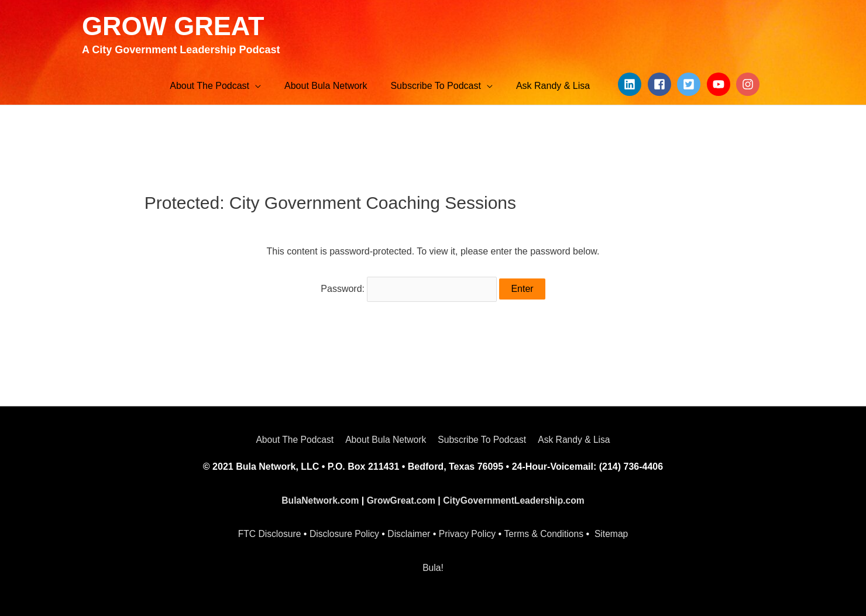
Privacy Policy (468, 532)
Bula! (433, 565)
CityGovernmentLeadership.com (515, 498)
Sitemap (615, 532)
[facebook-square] (661, 85)
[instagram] (750, 85)
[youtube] (720, 85)
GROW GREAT (175, 26)
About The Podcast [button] (291, 438)
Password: (409, 288)
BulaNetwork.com (317, 498)
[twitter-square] (690, 85)
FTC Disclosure (266, 532)
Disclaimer (409, 532)
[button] (215, 87)
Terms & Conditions (546, 532)
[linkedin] (631, 85)
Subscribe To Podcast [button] (483, 438)
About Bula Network (385, 438)
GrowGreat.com (400, 498)
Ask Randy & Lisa (577, 438)
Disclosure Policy (343, 532)
